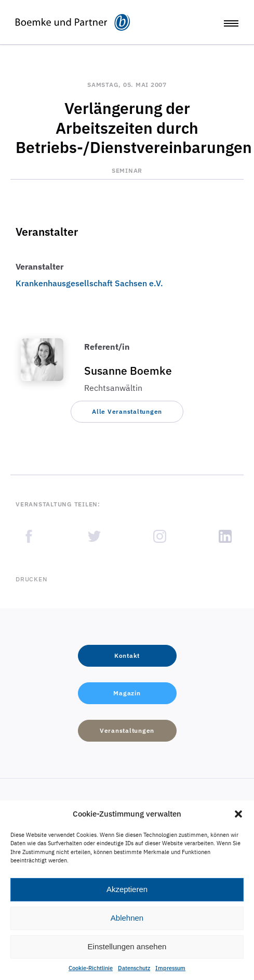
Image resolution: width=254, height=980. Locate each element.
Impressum (170, 968)
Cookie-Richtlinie (91, 968)
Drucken (31, 579)
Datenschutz (134, 968)
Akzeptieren (127, 889)
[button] (238, 814)
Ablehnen (127, 918)
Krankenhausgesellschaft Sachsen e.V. (89, 283)
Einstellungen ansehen (127, 946)
